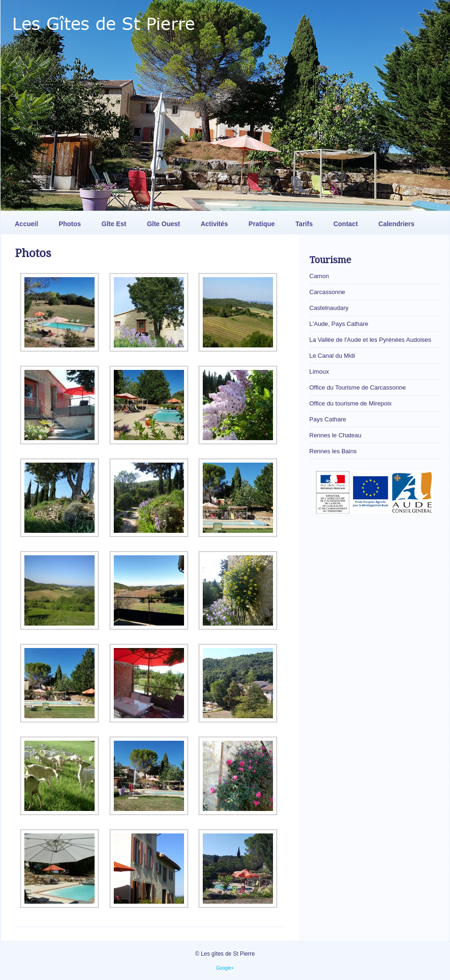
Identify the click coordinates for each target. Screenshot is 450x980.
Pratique (262, 224)
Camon (319, 276)
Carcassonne (328, 292)
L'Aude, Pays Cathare (339, 324)
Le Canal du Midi (332, 356)
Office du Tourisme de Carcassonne (358, 387)
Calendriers (396, 224)
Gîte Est (114, 224)
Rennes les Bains (333, 451)
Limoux (319, 372)
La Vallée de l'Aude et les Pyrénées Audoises (370, 340)
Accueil (27, 224)
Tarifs (304, 224)
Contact (346, 224)
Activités (214, 224)
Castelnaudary (329, 308)
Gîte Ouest (164, 224)
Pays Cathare (328, 419)
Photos (70, 224)
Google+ (225, 968)
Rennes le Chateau (336, 435)
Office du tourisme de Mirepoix (351, 403)
